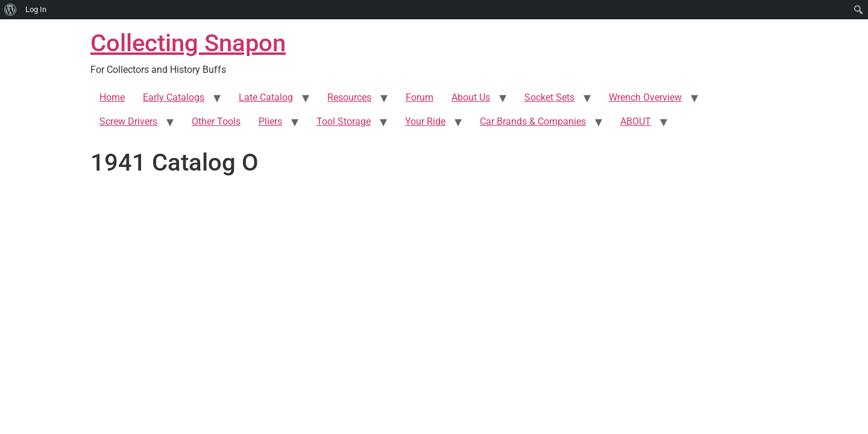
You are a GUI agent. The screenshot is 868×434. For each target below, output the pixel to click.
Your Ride (425, 121)
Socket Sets (549, 97)
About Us (471, 97)
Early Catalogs (174, 97)
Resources (349, 97)
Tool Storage (344, 121)
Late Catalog (266, 97)
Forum (420, 97)
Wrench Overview (645, 97)
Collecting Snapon (188, 43)
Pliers (270, 121)
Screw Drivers (128, 121)
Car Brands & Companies (533, 121)
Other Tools (216, 121)
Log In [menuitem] (36, 9)
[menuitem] (11, 10)
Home (112, 97)
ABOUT (636, 121)
